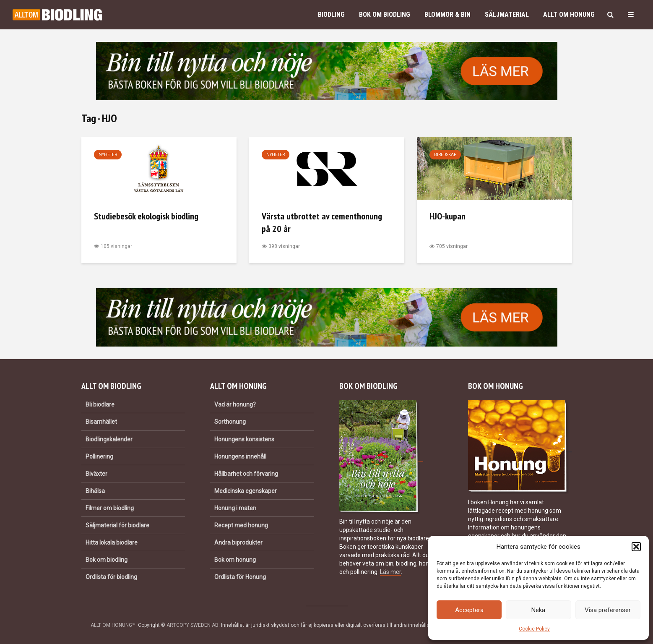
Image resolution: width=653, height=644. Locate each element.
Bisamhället (101, 422)
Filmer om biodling (110, 508)
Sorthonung (230, 422)
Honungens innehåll (240, 456)
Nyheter (108, 155)
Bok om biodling (385, 14)
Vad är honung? (235, 404)
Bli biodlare (100, 404)
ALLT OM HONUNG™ (113, 625)
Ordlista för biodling (111, 577)
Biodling (331, 14)
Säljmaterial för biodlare (117, 525)
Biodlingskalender (109, 439)
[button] (636, 547)
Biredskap (445, 155)
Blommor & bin (447, 14)
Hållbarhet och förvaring (246, 474)
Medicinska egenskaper (246, 491)
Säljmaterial (507, 14)
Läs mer (390, 572)
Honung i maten (235, 508)
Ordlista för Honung (240, 577)
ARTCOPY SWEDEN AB (193, 625)
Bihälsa (95, 491)
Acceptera (469, 610)
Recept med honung (241, 525)
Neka (538, 610)
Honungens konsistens (244, 439)
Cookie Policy (534, 629)
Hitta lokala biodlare (112, 542)
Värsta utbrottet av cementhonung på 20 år (322, 222)
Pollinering (99, 456)
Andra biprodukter (238, 542)
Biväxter (96, 474)
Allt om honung (569, 14)
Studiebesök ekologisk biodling (146, 216)
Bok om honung (235, 560)
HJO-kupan (447, 216)
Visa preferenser (608, 610)
